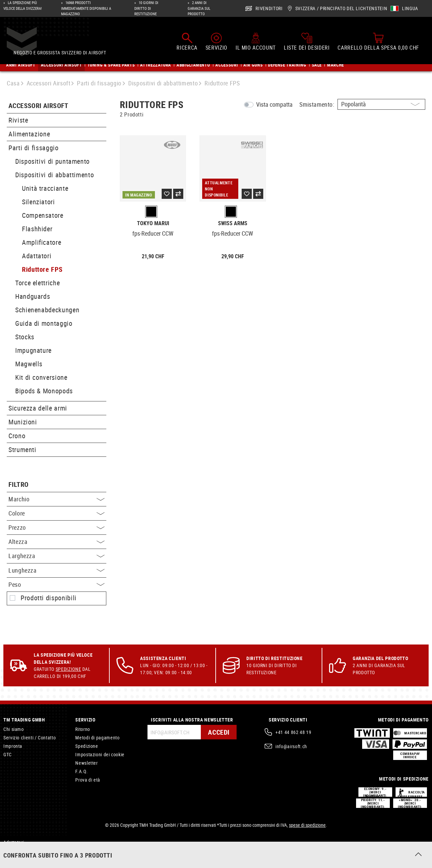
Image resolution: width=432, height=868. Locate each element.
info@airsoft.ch (291, 746)
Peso (57, 584)
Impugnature (33, 350)
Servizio (85, 720)
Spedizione (68, 669)
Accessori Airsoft (38, 106)
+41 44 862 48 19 (293, 732)
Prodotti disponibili (49, 598)
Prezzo (57, 527)
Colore (57, 513)
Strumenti (22, 450)
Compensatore (43, 215)
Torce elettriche (37, 283)
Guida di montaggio (44, 323)
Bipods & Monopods (44, 391)
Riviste (18, 120)
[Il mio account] (256, 40)
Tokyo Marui (153, 223)
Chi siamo (14, 729)
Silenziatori (38, 202)
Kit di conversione (41, 377)
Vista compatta (274, 104)
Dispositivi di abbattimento (55, 175)
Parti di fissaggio (34, 148)
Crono (17, 436)
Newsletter (86, 763)
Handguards (33, 296)
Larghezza (57, 556)
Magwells (29, 364)
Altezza (57, 542)
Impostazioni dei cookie (100, 754)
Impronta (13, 746)
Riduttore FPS (42, 269)
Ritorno (83, 729)
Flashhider (37, 229)
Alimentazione (29, 134)
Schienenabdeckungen (47, 310)
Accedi (219, 732)
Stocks (25, 337)
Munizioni (23, 422)
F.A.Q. (82, 771)
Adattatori (37, 256)
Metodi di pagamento (97, 738)
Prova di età (88, 780)
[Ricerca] (187, 40)
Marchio (57, 499)
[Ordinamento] (381, 104)
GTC (8, 754)
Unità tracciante (45, 188)
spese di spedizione (307, 825)
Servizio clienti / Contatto (30, 738)
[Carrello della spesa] (378, 40)
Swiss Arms (233, 223)
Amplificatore (42, 242)
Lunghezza (57, 570)
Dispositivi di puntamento (52, 161)
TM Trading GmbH (24, 720)
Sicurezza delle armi (38, 408)
